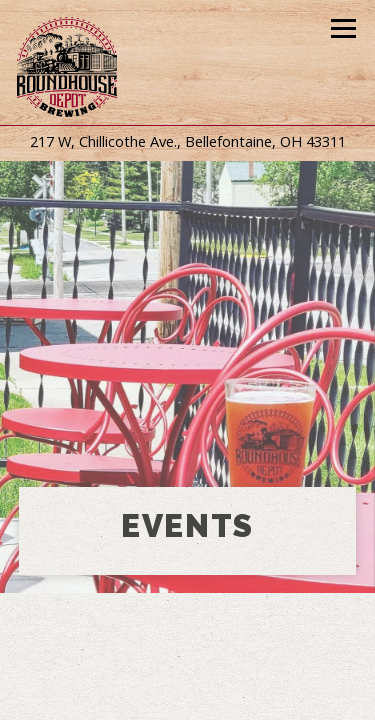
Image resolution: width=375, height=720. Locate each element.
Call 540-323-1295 (187, 654)
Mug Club (187, 697)
